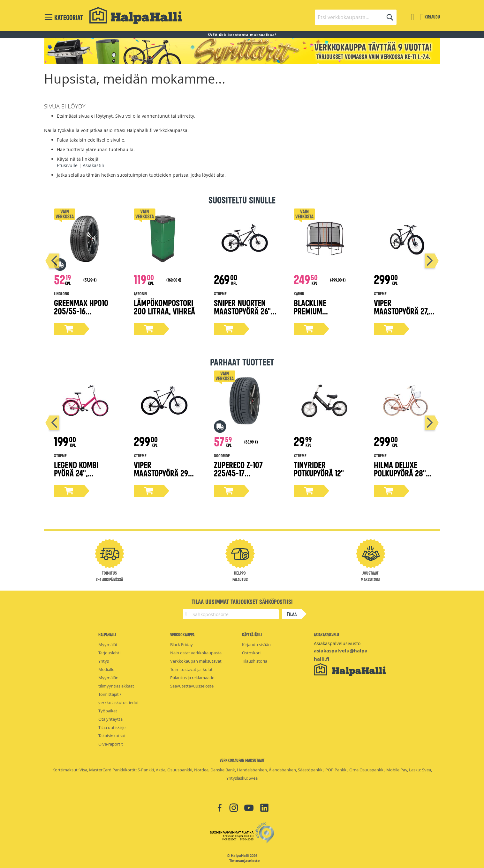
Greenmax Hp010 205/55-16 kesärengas (81, 311)
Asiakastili (93, 165)
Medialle (106, 669)
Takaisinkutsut (112, 736)
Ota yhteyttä (110, 719)
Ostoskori (251, 653)
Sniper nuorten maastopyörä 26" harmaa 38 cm (242, 311)
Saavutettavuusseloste (192, 686)
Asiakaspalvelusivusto (337, 643)
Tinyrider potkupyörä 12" (319, 469)
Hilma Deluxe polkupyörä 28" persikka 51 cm (400, 473)
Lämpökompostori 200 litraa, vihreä (164, 307)
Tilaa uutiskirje (112, 727)
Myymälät (108, 644)
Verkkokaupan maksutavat (196, 661)
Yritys (104, 661)
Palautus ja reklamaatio (192, 678)
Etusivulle (67, 165)
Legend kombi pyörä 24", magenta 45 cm (79, 473)
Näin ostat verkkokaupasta (196, 653)
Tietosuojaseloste (245, 861)
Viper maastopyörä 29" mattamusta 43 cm (165, 473)
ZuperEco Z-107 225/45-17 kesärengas (238, 473)
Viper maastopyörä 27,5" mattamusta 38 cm (405, 311)
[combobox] (356, 17)
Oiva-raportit (111, 744)
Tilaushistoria (255, 661)
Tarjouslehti (109, 653)
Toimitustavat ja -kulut (191, 669)
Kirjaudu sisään (256, 644)
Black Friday (181, 644)
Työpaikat (108, 711)
